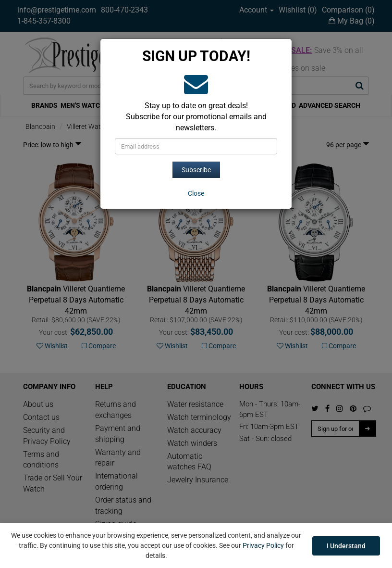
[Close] (196, 193)
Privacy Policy (263, 545)
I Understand (346, 546)
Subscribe (196, 170)
